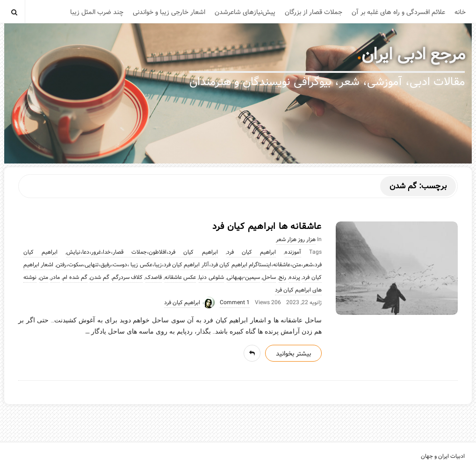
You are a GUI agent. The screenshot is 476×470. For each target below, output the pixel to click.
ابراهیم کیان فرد (251, 252)
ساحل (269, 278)
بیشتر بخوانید (293, 354)
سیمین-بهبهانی (243, 278)
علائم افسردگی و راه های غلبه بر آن (398, 12)
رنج (282, 278)
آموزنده (293, 252)
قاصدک (154, 278)
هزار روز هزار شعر (296, 240)
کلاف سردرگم (128, 278)
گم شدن (100, 278)
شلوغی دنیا (211, 278)
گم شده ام (75, 278)
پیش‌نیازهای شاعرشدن (245, 12)
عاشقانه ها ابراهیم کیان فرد (267, 227)
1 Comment (235, 303)
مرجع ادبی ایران (413, 55)
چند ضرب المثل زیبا (97, 12)
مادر (55, 278)
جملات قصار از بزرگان (314, 12)
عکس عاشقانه (180, 278)
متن (44, 278)
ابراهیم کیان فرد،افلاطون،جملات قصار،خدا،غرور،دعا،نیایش (142, 252)
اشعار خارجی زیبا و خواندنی (169, 12)
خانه (460, 12)
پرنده (295, 278)
